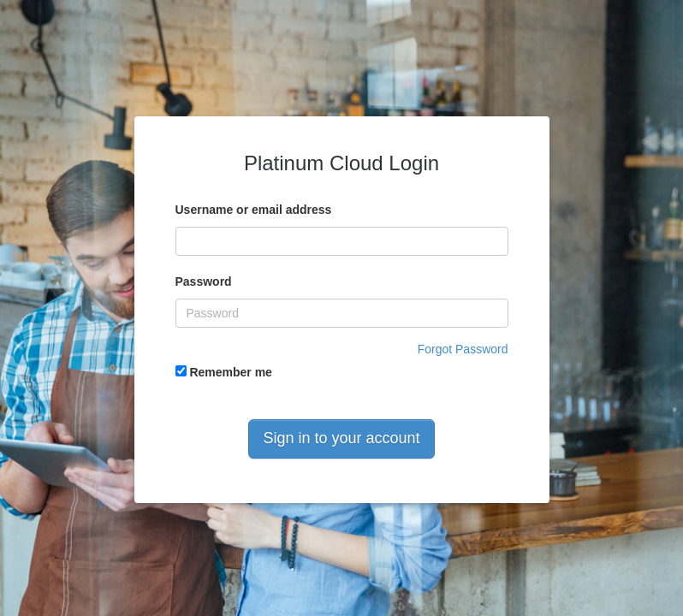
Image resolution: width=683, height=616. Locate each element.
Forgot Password (463, 349)
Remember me (224, 372)
